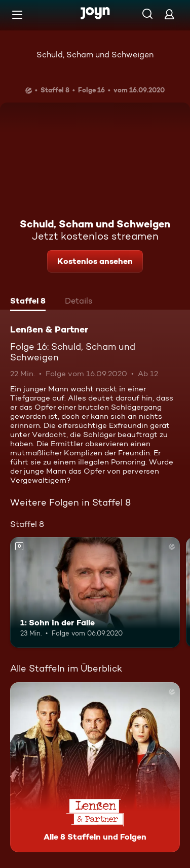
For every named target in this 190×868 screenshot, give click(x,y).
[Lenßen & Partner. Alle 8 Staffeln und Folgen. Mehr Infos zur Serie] (95, 767)
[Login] (169, 14)
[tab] (28, 302)
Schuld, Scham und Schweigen (95, 55)
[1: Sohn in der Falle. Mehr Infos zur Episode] (95, 592)
